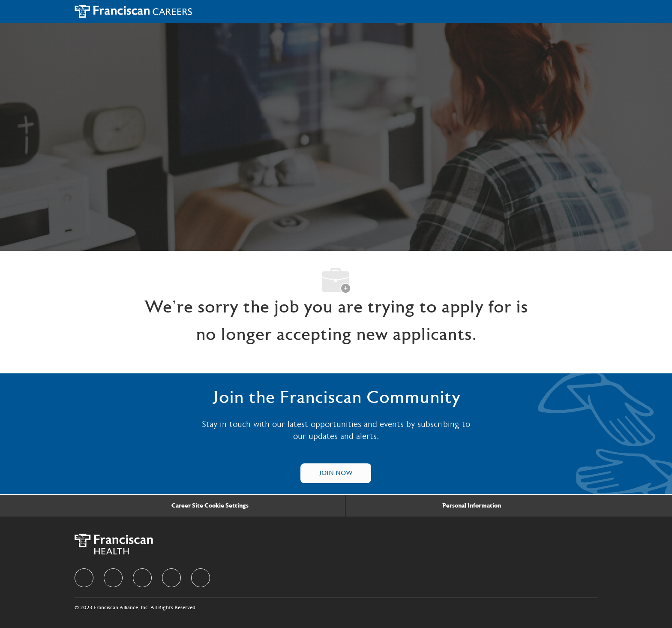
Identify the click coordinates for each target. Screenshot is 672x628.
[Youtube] (201, 578)
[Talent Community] (336, 473)
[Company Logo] (133, 11)
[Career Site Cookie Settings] (210, 506)
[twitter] (142, 578)
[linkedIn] (113, 578)
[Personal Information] (472, 506)
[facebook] (84, 578)
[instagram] (171, 578)
